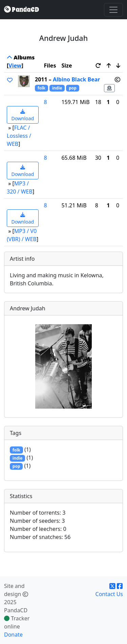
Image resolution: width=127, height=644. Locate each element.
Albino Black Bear (77, 79)
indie (57, 88)
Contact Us (109, 594)
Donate (13, 635)
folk (41, 88)
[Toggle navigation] (113, 10)
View (15, 66)
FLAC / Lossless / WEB (19, 136)
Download (23, 115)
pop (73, 88)
